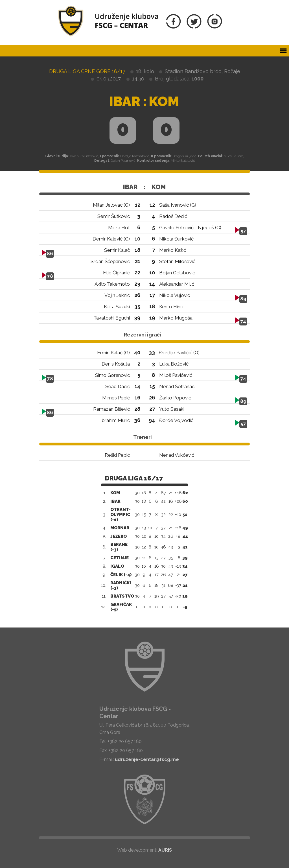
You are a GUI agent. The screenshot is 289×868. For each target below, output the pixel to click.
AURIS (165, 850)
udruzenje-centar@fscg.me (147, 759)
